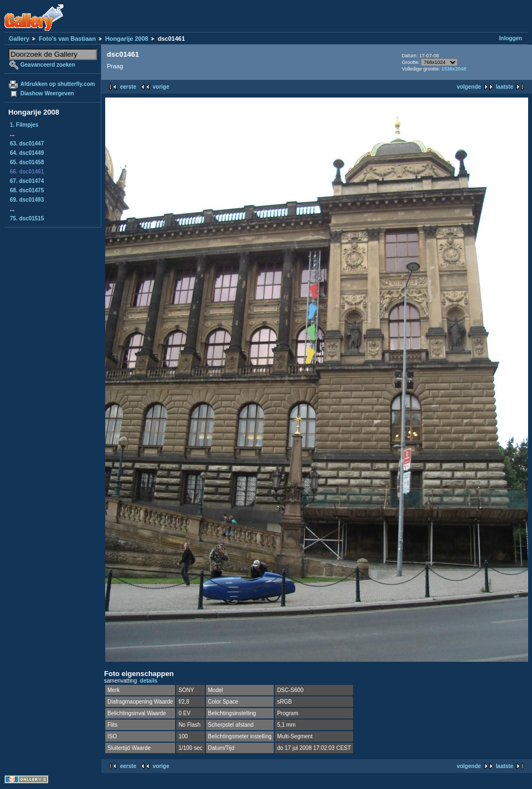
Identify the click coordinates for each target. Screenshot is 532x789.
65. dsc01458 (27, 162)
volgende (469, 87)
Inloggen (511, 38)
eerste (128, 87)
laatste (504, 87)
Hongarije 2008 (127, 39)
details (149, 681)
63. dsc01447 (27, 144)
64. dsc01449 (27, 153)
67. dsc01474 (27, 181)
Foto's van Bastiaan (67, 39)
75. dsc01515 (27, 218)
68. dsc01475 (27, 190)
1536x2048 (454, 69)
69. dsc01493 (27, 200)
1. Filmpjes (24, 125)
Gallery (19, 39)
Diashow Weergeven (47, 93)
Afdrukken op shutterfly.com (58, 84)
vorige (161, 87)
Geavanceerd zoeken (48, 65)
